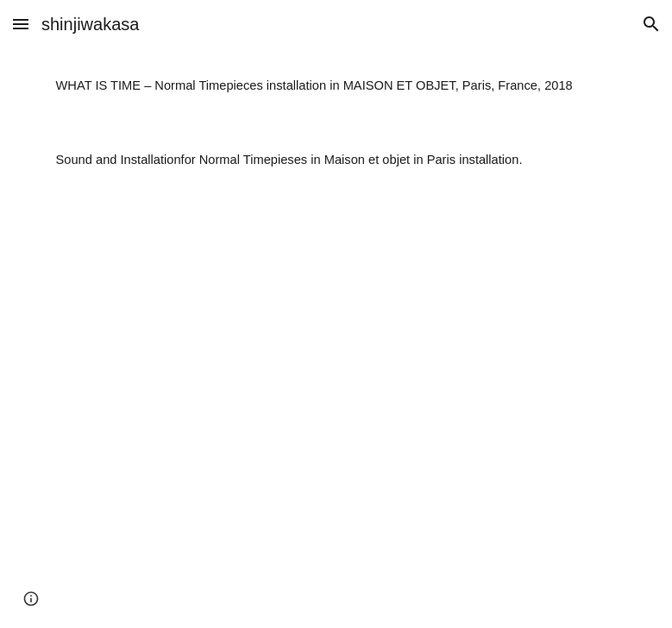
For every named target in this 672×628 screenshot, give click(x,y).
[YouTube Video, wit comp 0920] (336, 412)
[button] (21, 24)
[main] (336, 85)
